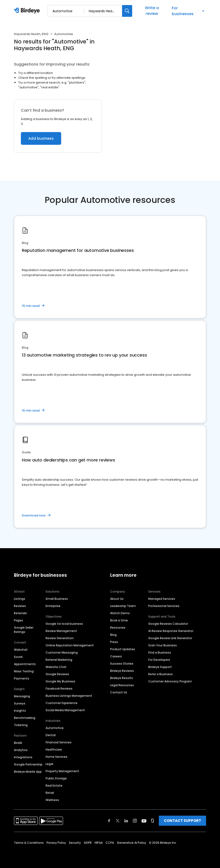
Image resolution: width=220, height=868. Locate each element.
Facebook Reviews (59, 689)
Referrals (20, 613)
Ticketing (21, 725)
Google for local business (64, 624)
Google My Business (60, 681)
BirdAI (18, 743)
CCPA (110, 843)
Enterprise (53, 606)
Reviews (20, 606)
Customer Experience (62, 703)
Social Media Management (65, 710)
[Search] (127, 11)
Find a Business (160, 653)
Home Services (56, 757)
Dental (51, 735)
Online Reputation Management (70, 645)
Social (18, 657)
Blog (113, 635)
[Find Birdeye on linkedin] (126, 821)
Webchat (21, 650)
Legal (49, 764)
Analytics (21, 750)
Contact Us (119, 692)
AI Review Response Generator (171, 631)
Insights (20, 711)
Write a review (152, 11)
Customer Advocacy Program (170, 681)
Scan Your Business (163, 645)
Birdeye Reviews (122, 671)
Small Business (57, 599)
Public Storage (56, 778)
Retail (50, 793)
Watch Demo (120, 613)
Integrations (23, 757)
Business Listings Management (69, 696)
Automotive (55, 728)
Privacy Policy (56, 843)
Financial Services (59, 742)
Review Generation (60, 638)
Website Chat (56, 667)
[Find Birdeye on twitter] (118, 821)
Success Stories (122, 664)
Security (75, 843)
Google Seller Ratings (24, 630)
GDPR (88, 843)
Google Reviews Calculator (168, 624)
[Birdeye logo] (28, 11)
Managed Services (162, 599)
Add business (41, 138)
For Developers (159, 660)
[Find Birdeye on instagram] (135, 821)
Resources (118, 628)
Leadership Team (123, 606)
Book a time (119, 620)
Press (114, 642)
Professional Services (164, 606)
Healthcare (54, 750)
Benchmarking (25, 718)
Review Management (61, 631)
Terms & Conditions (29, 843)
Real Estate (54, 786)
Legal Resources (122, 685)
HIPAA (99, 843)
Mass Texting (24, 671)
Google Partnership (28, 764)
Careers (116, 656)
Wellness (52, 800)
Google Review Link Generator (170, 638)
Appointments (25, 664)
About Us (117, 599)
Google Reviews (57, 674)
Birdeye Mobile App (28, 772)
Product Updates (123, 649)
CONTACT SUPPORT (182, 821)
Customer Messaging (62, 653)
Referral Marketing (59, 660)
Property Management (62, 771)
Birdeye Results (122, 678)
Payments (22, 678)
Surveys (20, 703)
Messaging (22, 696)
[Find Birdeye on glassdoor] (153, 821)
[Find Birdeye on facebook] (109, 821)
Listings (20, 599)
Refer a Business (161, 674)
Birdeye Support (160, 667)
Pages (18, 620)
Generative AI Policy (131, 843)
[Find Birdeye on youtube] (144, 821)
